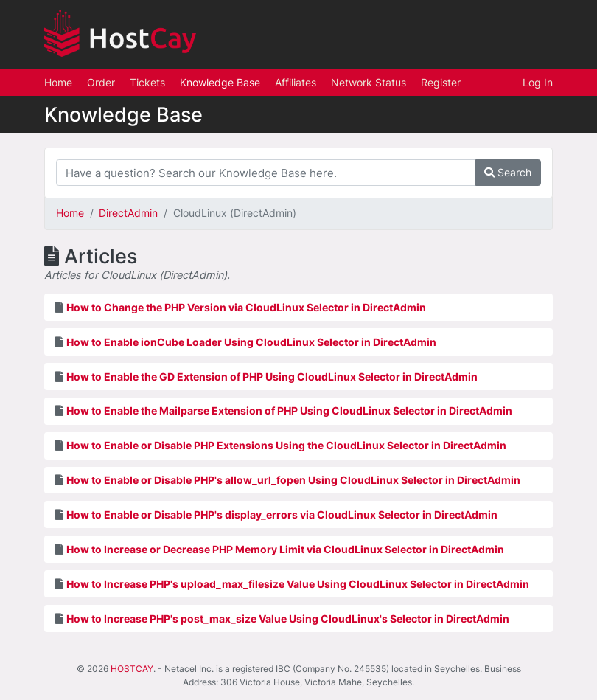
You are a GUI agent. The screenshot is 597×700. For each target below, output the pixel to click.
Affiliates (296, 82)
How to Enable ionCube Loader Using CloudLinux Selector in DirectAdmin (251, 342)
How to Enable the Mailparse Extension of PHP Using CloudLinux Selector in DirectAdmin (289, 410)
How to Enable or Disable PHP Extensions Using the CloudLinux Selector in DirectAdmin (286, 445)
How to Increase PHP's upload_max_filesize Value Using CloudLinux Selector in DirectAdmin (298, 584)
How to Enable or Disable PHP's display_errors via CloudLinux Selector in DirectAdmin (282, 514)
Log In (538, 82)
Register (441, 82)
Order (101, 82)
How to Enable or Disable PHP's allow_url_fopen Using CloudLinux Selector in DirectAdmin (293, 480)
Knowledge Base (220, 82)
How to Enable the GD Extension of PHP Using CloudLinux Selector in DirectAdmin (272, 377)
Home (58, 82)
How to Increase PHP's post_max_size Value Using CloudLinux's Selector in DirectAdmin (288, 618)
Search (508, 172)
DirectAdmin (128, 213)
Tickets (147, 82)
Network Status (369, 82)
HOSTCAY (132, 669)
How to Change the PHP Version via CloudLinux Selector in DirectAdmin (246, 307)
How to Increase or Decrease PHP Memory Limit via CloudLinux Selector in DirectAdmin (285, 549)
